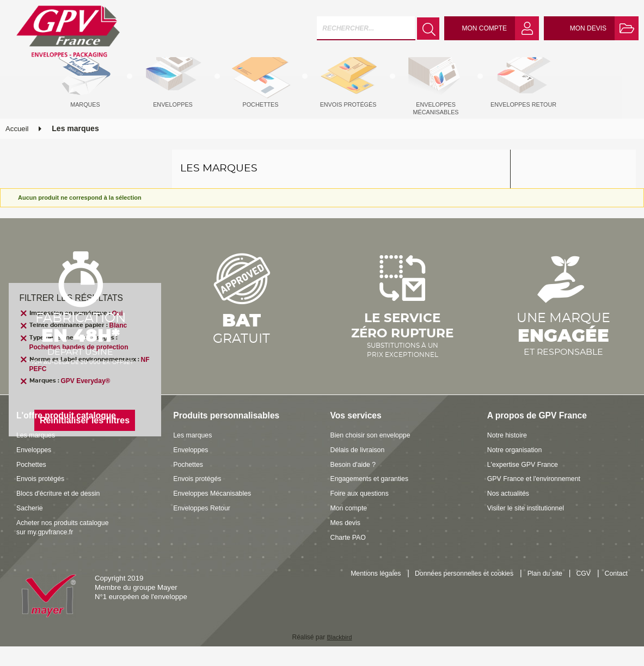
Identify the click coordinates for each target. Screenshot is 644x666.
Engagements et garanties (372, 499)
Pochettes (32, 484)
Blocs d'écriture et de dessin (61, 513)
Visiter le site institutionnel (529, 528)
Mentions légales (362, 594)
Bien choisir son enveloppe (373, 455)
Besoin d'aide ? (355, 484)
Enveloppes (35, 469)
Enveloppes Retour (204, 528)
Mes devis (346, 542)
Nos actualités (510, 513)
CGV (581, 594)
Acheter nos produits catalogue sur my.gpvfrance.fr (66, 547)
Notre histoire (508, 455)
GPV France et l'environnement (537, 499)
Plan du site (541, 594)
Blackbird (339, 657)
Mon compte (350, 528)
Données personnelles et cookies (455, 594)
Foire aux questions (362, 513)
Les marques (37, 455)
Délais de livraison (360, 469)
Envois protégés (42, 499)
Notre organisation (517, 469)
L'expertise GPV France (525, 484)
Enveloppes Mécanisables (215, 513)
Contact (615, 594)
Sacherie (30, 528)
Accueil (17, 149)
